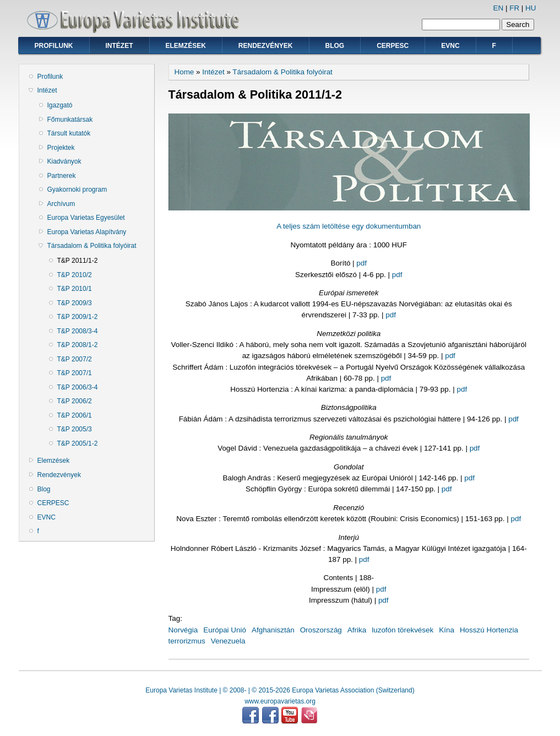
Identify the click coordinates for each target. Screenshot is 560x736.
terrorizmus (187, 641)
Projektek (61, 148)
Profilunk (54, 46)
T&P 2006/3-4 (78, 387)
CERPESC (393, 46)
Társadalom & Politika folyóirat (92, 246)
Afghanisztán (273, 630)
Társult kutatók (69, 133)
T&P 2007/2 (75, 359)
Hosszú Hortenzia (489, 630)
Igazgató (60, 105)
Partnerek (62, 176)
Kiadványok (64, 161)
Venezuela (228, 641)
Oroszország (321, 630)
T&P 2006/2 (75, 401)
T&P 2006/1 (75, 415)
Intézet (119, 46)
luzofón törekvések (403, 630)
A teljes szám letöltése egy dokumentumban (349, 226)
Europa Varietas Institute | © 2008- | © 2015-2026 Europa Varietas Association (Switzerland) (280, 690)
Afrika (357, 630)
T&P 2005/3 (75, 429)
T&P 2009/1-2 (78, 317)
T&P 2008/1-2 (78, 345)
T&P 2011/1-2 (78, 261)
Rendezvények (266, 46)
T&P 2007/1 (75, 373)
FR (514, 8)
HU (531, 8)
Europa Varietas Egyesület (86, 218)
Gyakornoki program (77, 190)
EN (499, 8)
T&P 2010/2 (75, 275)
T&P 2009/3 (75, 303)
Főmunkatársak (70, 120)
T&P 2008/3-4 (78, 331)
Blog (335, 46)
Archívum (61, 204)
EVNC (450, 46)
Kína (447, 630)
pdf (361, 263)
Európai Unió (225, 630)
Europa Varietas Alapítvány (87, 232)
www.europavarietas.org (280, 701)
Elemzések (186, 46)
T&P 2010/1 (75, 289)
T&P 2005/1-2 (78, 443)
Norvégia (183, 630)
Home (184, 72)
